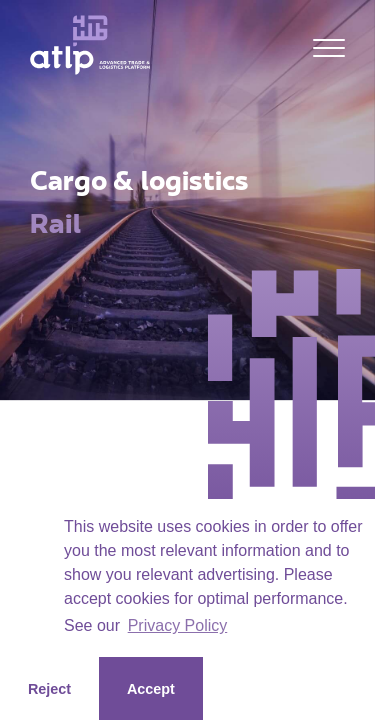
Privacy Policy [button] (178, 625)
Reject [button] (49, 689)
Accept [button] (151, 689)
